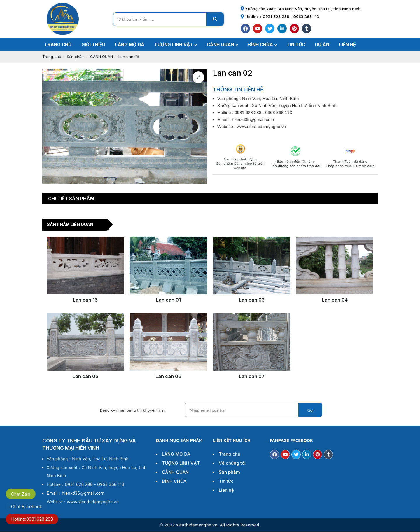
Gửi (310, 410)
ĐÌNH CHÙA (173, 481)
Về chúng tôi (231, 463)
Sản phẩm (76, 57)
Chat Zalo (21, 494)
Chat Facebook (27, 506)
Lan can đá (129, 57)
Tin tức (225, 481)
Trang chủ (52, 57)
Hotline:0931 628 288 (32, 519)
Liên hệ (226, 490)
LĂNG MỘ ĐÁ (175, 454)
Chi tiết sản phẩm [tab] (71, 199)
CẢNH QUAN (101, 57)
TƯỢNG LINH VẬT (180, 463)
